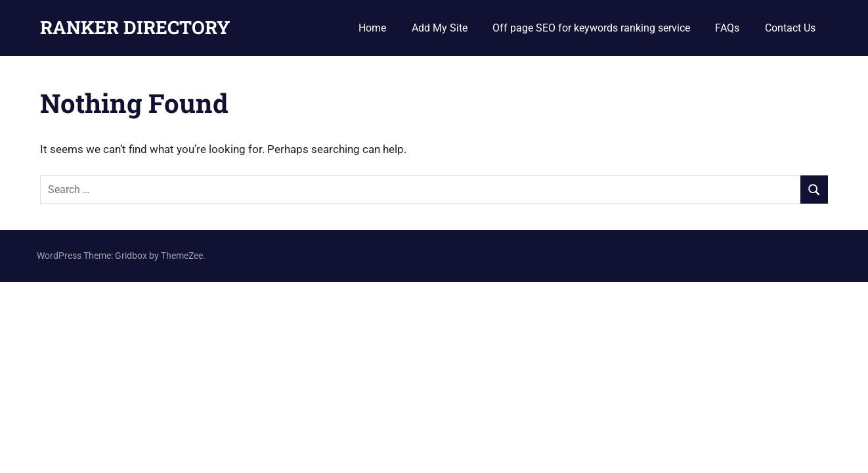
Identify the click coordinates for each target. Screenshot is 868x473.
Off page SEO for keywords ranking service (591, 28)
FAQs (727, 28)
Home (372, 28)
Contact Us (790, 28)
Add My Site (440, 28)
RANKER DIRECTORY (135, 27)
